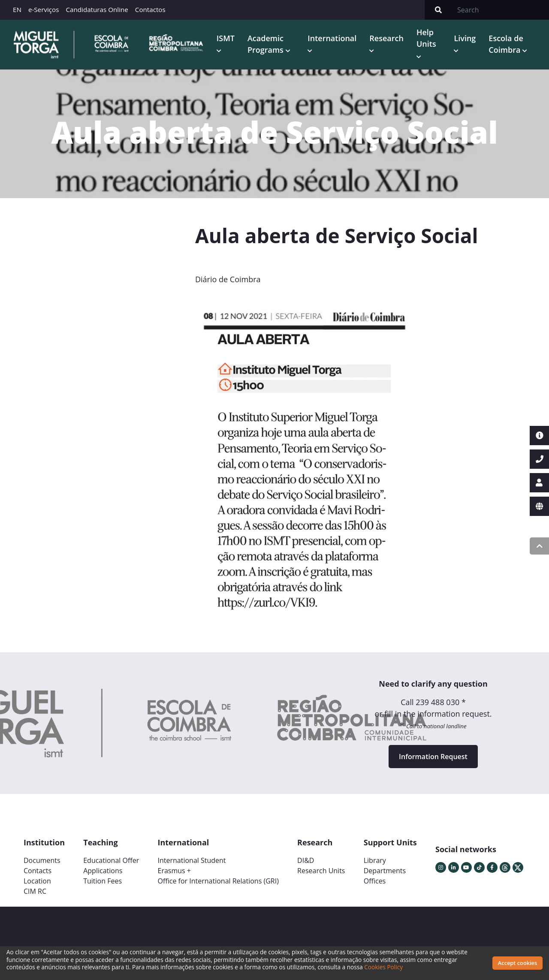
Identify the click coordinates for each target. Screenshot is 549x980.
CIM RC (35, 891)
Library (375, 860)
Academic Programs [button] (267, 44)
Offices (375, 881)
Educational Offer (111, 860)
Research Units (321, 871)
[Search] (501, 10)
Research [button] (386, 38)
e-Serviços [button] (44, 9)
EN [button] (17, 9)
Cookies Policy (383, 967)
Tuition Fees (103, 881)
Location (37, 881)
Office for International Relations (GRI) (218, 881)
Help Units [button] (426, 38)
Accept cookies (517, 963)
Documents (42, 860)
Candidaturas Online (97, 9)
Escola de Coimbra (506, 44)
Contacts (38, 871)
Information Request (433, 757)
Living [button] (465, 38)
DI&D (306, 860)
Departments (385, 871)
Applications (103, 871)
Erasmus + (174, 871)
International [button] (332, 38)
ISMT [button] (226, 38)
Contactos (150, 9)
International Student (192, 860)
